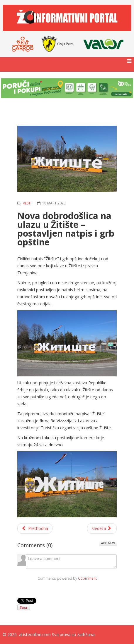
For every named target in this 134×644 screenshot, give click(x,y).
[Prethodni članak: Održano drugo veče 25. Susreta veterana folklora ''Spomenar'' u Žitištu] (35, 528)
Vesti (27, 203)
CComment (87, 578)
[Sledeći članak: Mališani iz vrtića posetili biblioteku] (102, 528)
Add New (108, 543)
